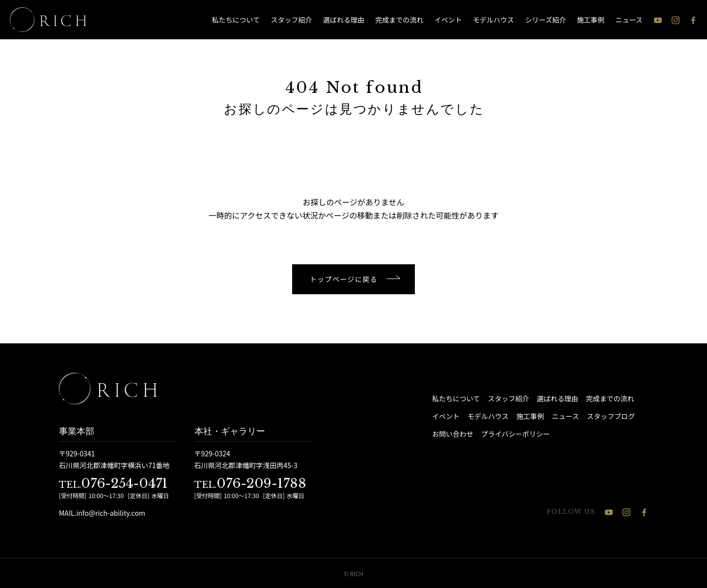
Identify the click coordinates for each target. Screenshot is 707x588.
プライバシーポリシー (516, 434)
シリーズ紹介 (545, 20)
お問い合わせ (453, 434)
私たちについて (236, 20)
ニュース (629, 20)
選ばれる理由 (344, 20)
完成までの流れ (399, 20)
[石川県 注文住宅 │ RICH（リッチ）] (48, 20)
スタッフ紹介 (292, 20)
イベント (448, 20)
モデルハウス (493, 20)
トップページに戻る (344, 279)
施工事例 (591, 20)
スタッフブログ (611, 416)
